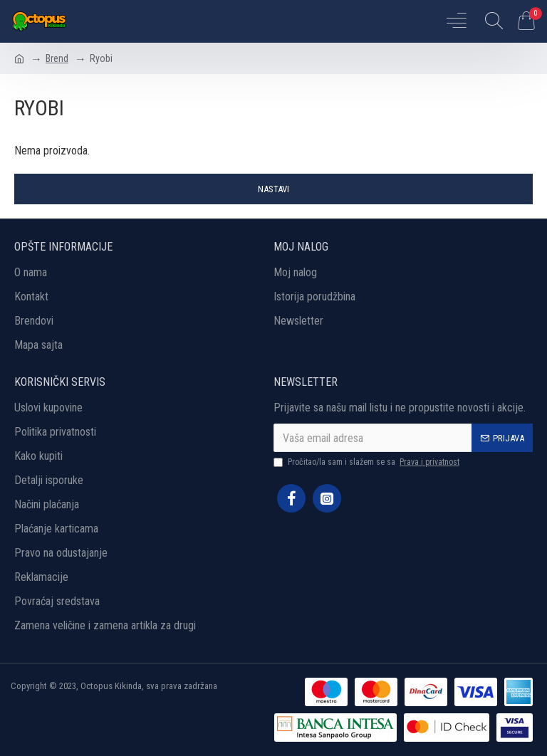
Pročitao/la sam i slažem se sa (368, 462)
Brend (57, 58)
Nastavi (273, 189)
